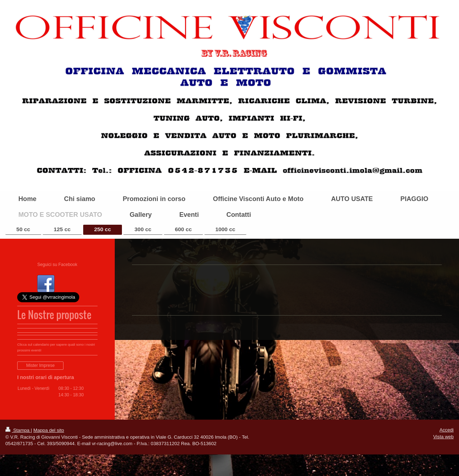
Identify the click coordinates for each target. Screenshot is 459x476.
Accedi (446, 430)
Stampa (18, 430)
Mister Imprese (40, 365)
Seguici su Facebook (57, 265)
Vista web (443, 437)
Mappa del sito (49, 430)
